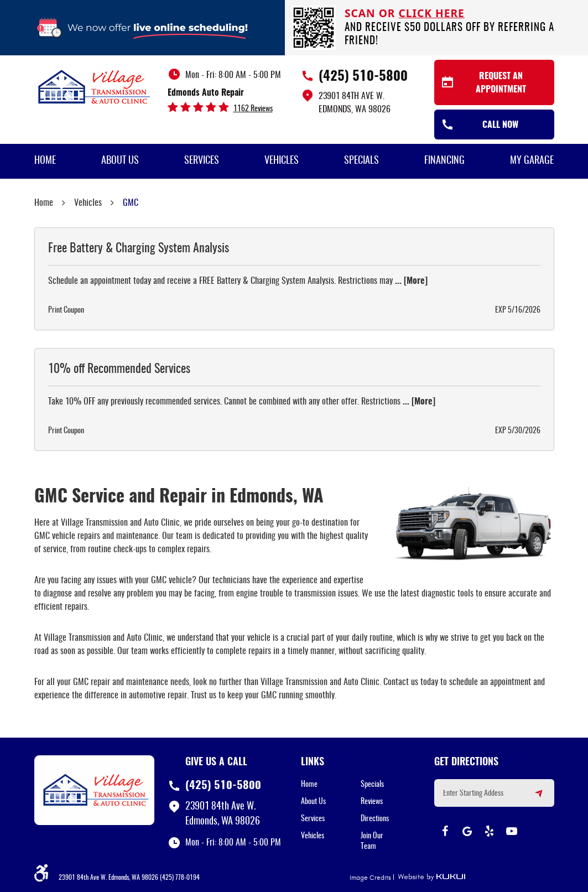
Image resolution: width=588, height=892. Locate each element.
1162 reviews (253, 109)
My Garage (532, 161)
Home (45, 161)
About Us (120, 161)
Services (202, 161)
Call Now (500, 125)
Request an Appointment (501, 83)
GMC (131, 203)
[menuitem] (45, 161)
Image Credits (370, 878)
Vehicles (282, 161)
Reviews (372, 802)
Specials (361, 161)
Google (467, 831)
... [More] (410, 281)
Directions (375, 819)
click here (431, 13)
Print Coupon (66, 310)
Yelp (490, 831)
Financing (444, 161)
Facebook (445, 831)
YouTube (512, 831)
